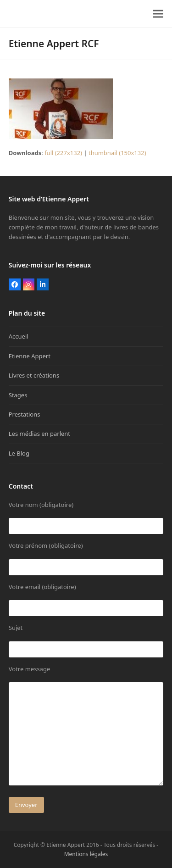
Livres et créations (34, 375)
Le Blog (19, 453)
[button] (158, 14)
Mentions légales (86, 854)
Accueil (19, 336)
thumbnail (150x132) (117, 153)
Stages (18, 395)
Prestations (25, 414)
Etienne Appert (30, 356)
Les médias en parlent (39, 434)
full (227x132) (63, 153)
